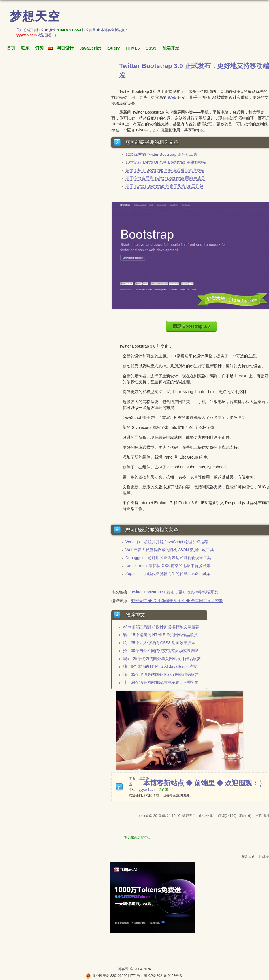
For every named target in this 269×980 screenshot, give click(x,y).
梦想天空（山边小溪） (199, 816)
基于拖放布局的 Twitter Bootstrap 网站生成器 (165, 178)
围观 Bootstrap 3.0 (191, 326)
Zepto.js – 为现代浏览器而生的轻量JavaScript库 (168, 574)
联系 (25, 48)
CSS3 (151, 48)
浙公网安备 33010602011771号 (113, 976)
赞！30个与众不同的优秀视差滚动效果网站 (161, 651)
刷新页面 (249, 857)
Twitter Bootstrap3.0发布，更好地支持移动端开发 (175, 592)
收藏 (258, 816)
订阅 (39, 48)
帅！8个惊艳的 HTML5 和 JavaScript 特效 (160, 666)
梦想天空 (35, 16)
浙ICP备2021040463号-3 (163, 976)
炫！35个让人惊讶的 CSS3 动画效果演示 (159, 643)
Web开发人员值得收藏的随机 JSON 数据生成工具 (170, 550)
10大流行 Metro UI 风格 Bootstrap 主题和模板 (166, 162)
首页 (11, 48)
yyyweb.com (148, 790)
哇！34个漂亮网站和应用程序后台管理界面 (161, 682)
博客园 (123, 969)
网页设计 (65, 48)
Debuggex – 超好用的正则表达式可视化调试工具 (168, 558)
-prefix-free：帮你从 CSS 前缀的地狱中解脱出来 (168, 566)
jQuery (113, 48)
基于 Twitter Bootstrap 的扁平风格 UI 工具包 (164, 186)
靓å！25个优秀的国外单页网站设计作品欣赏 (162, 659)
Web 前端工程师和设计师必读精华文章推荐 (161, 627)
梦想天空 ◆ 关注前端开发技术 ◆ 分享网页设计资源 (177, 601)
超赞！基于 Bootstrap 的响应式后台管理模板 (165, 170)
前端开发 (171, 48)
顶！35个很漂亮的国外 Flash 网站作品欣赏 (161, 674)
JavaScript (90, 48)
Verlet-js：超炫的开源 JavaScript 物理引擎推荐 (167, 542)
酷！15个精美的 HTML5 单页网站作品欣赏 (160, 635)
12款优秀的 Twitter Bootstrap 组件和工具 (161, 154)
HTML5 (133, 48)
